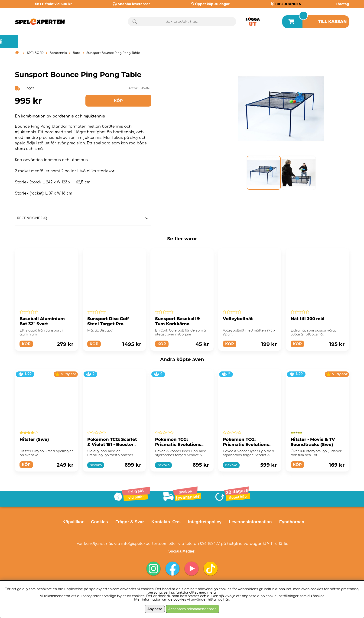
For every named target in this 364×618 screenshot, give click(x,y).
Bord (77, 53)
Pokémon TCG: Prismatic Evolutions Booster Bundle (246, 445)
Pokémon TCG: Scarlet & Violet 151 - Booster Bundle (112, 445)
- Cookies (98, 522)
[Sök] (182, 22)
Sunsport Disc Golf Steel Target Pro (108, 321)
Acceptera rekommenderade (192, 609)
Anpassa (155, 609)
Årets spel (329, 42)
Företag (342, 4)
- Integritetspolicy (204, 522)
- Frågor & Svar (128, 522)
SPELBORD (35, 53)
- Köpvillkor (72, 522)
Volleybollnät (238, 319)
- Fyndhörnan (290, 522)
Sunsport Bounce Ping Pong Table (113, 53)
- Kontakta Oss (165, 522)
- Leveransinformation (249, 522)
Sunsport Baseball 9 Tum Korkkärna (177, 321)
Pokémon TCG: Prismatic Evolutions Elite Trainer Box (178, 445)
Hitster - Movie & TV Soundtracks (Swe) (313, 442)
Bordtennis (58, 53)
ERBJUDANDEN (288, 4)
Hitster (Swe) (34, 439)
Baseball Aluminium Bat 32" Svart (42, 321)
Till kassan (332, 22)
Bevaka (96, 465)
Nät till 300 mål (308, 319)
